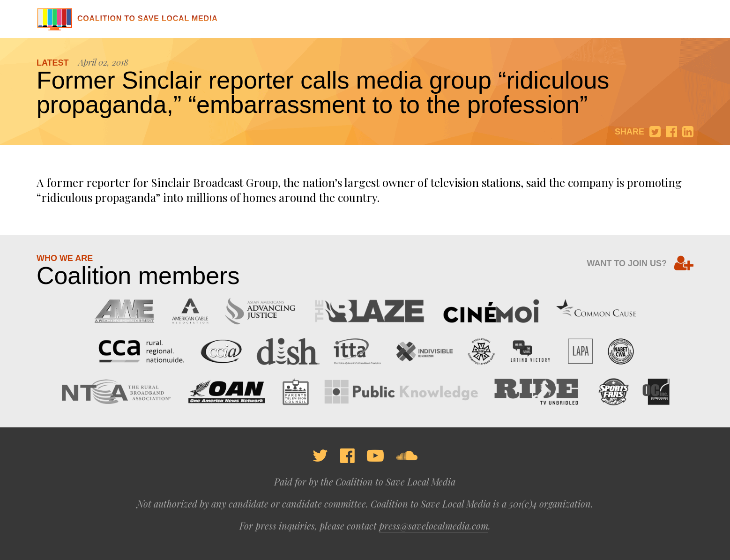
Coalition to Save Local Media (127, 19)
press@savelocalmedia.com (434, 526)
